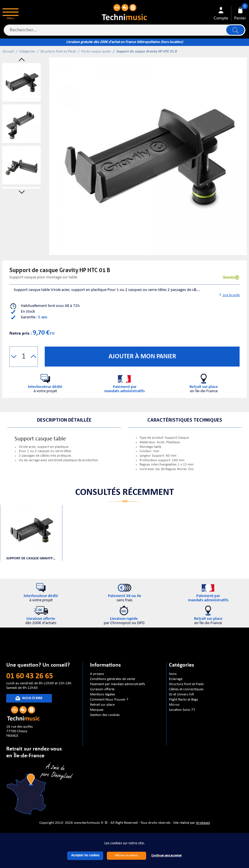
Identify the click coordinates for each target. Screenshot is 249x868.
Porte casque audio (96, 51)
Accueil (8, 51)
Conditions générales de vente (113, 679)
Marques (97, 710)
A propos (97, 674)
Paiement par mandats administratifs (118, 684)
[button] (14, 357)
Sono (173, 674)
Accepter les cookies (85, 855)
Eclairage (176, 679)
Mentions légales (103, 694)
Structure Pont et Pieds (58, 51)
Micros (174, 705)
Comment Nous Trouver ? (109, 700)
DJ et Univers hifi (181, 694)
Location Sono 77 (182, 710)
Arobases (203, 823)
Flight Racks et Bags (183, 700)
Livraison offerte (102, 689)
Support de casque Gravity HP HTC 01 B (31, 558)
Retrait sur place (102, 705)
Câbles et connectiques (186, 689)
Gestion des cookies (105, 715)
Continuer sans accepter (167, 855)
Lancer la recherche (235, 30)
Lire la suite (229, 295)
